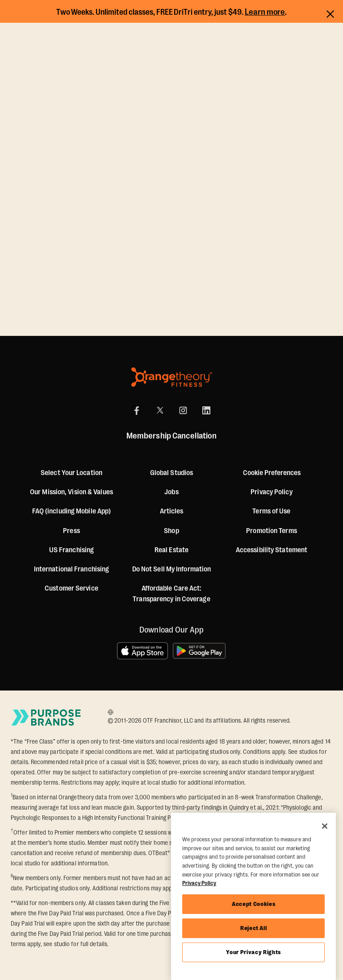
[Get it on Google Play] (200, 651)
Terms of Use (271, 511)
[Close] (325, 826)
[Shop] (171, 531)
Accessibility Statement (272, 550)
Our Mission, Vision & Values (71, 492)
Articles (172, 511)
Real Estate (171, 550)
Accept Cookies (253, 904)
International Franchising (72, 569)
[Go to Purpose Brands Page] (46, 717)
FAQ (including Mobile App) (72, 511)
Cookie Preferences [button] (272, 473)
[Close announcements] (330, 13)
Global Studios (171, 473)
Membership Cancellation (171, 436)
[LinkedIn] (206, 410)
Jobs (171, 492)
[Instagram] (183, 410)
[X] (160, 410)
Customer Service (71, 588)
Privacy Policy (271, 492)
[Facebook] (137, 410)
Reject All (254, 928)
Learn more (265, 12)
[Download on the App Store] (142, 651)
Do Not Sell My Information (172, 569)
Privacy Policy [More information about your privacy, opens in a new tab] (199, 883)
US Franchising (71, 550)
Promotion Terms (272, 531)
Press (71, 531)
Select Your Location (71, 473)
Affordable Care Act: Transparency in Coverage (171, 594)
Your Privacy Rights (253, 952)
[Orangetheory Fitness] (172, 377)
